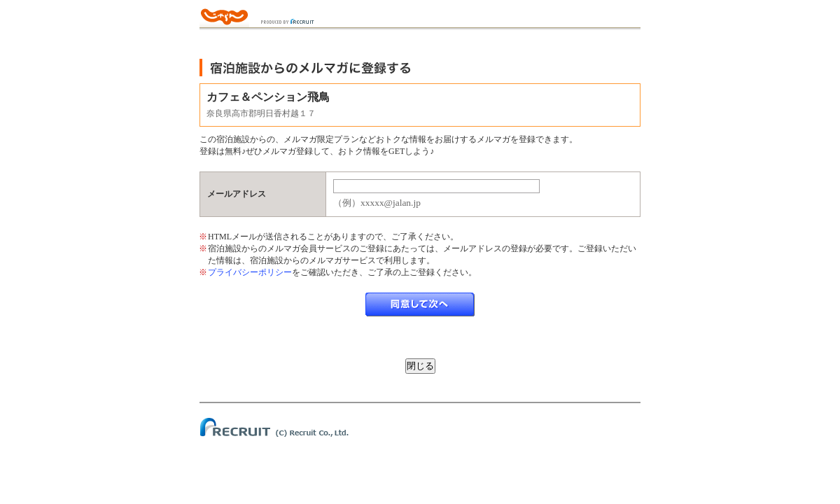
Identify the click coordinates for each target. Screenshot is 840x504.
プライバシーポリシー (250, 272)
